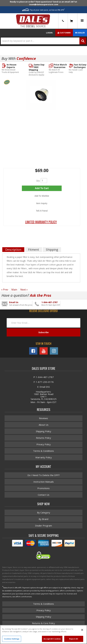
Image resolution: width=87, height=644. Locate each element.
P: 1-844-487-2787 (44, 377)
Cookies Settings (12, 639)
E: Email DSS (43, 387)
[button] (43, 41)
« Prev (5, 290)
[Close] (82, 630)
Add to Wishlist (42, 196)
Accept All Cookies (52, 639)
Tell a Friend (42, 211)
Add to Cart (42, 188)
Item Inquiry (42, 203)
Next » (24, 290)
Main (14, 290)
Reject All (74, 639)
